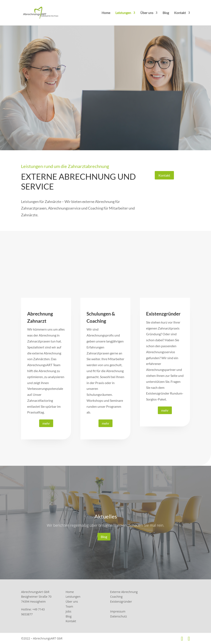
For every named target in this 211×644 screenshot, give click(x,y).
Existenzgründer (121, 601)
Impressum (118, 611)
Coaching (116, 597)
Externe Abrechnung (124, 592)
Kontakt (180, 13)
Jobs (68, 611)
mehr (46, 423)
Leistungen (123, 13)
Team (69, 606)
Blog (166, 13)
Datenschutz (119, 616)
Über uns (147, 13)
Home (106, 13)
